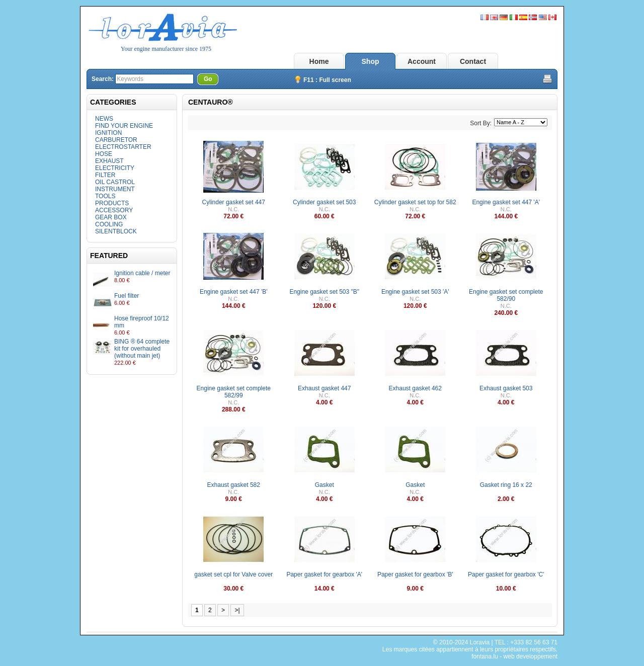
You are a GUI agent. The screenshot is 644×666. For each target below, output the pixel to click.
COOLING (109, 224)
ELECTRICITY (115, 168)
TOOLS (105, 196)
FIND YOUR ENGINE (124, 126)
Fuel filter (127, 296)
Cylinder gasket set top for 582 (415, 202)
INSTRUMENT (115, 189)
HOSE (104, 154)
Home (319, 61)
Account (422, 61)
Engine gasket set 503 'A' (415, 292)
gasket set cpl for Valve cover (233, 574)
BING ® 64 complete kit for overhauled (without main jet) (142, 349)
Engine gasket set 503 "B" (324, 292)
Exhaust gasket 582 (234, 485)
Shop (371, 61)
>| (237, 610)
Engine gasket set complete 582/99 (234, 392)
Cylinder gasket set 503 (324, 202)
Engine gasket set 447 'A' (506, 202)
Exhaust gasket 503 (506, 388)
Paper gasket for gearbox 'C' (506, 574)
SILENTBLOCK (116, 231)
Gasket (325, 485)
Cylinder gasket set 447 (234, 202)
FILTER (105, 175)
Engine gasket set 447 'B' (234, 292)
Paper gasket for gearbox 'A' (324, 574)
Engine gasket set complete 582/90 (506, 295)
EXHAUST (109, 161)
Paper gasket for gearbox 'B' (415, 574)
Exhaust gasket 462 (415, 388)
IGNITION (108, 133)
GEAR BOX (111, 217)
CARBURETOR (116, 140)
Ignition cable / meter (142, 273)
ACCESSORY (114, 210)
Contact (473, 61)
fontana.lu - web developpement (514, 656)
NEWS (104, 119)
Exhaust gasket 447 (324, 388)
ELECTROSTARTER (123, 147)
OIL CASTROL (115, 182)
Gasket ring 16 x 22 (506, 485)
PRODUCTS (112, 203)
